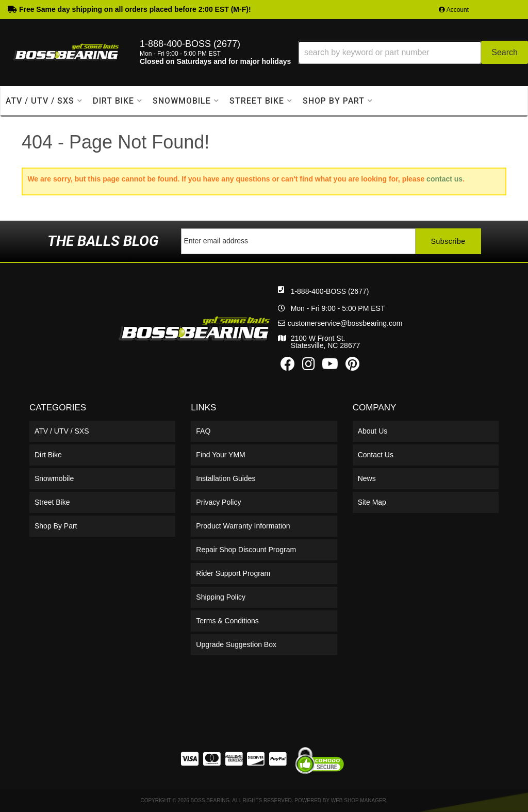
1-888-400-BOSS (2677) (330, 291)
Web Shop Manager (359, 800)
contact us (444, 179)
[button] (413, 52)
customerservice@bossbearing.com (345, 323)
